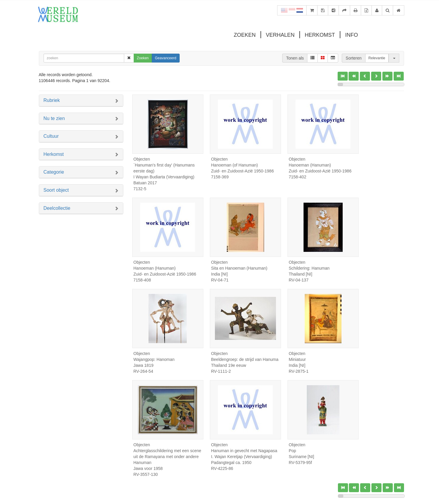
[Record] (333, 58)
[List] (312, 58)
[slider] (340, 84)
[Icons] (323, 58)
